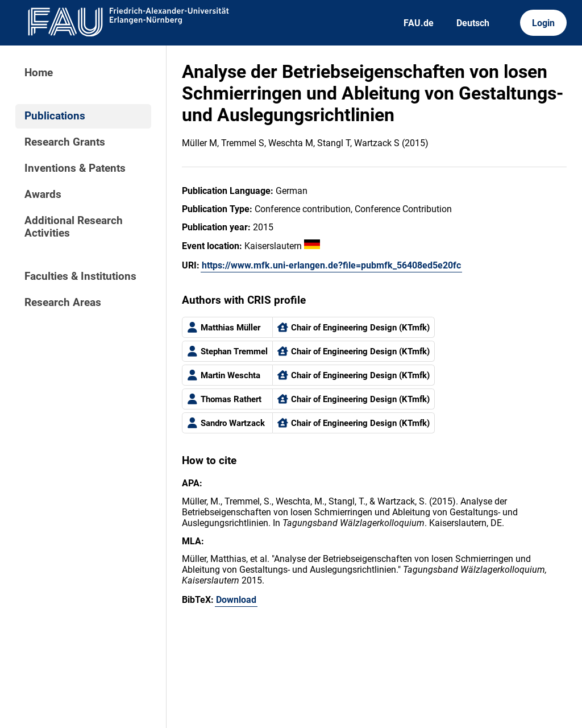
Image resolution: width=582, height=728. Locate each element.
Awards (43, 195)
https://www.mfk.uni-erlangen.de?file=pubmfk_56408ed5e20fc (331, 265)
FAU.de (419, 23)
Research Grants (65, 142)
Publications (55, 116)
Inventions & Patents (75, 168)
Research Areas (63, 303)
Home (39, 73)
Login (543, 23)
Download (236, 600)
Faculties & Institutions (80, 276)
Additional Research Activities (74, 227)
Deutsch (473, 23)
